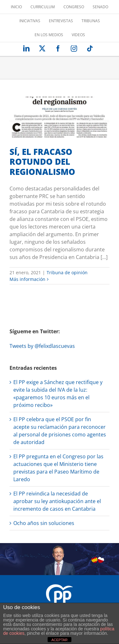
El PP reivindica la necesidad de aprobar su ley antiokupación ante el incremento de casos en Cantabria (57, 501)
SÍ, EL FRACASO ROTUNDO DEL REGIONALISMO (42, 162)
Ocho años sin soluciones (44, 523)
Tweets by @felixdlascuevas (42, 346)
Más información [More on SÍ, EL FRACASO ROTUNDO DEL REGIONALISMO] (27, 279)
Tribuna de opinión (67, 272)
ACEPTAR (60, 640)
